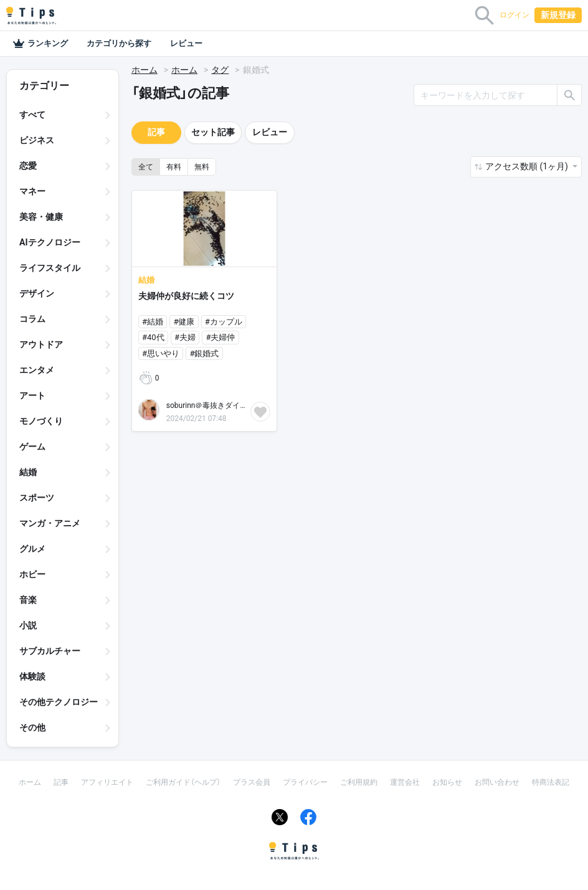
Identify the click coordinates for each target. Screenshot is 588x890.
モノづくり (41, 421)
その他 (32, 727)
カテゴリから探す (119, 43)
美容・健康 (41, 217)
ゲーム (32, 447)
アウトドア (41, 344)
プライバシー (305, 782)
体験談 (32, 676)
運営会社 (405, 782)
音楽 (28, 600)
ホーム (145, 70)
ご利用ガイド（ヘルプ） (183, 782)
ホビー (32, 574)
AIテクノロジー (50, 242)
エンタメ (37, 370)
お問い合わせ (497, 782)
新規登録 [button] (558, 15)
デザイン (37, 293)
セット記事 (213, 132)
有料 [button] (174, 167)
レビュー (186, 43)
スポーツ (37, 498)
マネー (32, 191)
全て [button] (146, 167)
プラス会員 (252, 782)
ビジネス (37, 140)
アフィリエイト (107, 782)
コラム (32, 319)
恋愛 (28, 166)
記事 (156, 132)
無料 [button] (202, 167)
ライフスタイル (50, 268)
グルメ (32, 549)
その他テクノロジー (59, 702)
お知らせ (447, 782)
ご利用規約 (359, 782)
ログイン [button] (514, 15)
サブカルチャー (50, 651)
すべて (32, 115)
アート (32, 395)
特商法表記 (551, 782)
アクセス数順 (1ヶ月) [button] (528, 166)
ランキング (40, 44)
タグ (220, 70)
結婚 (28, 472)
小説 (28, 625)
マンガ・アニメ (50, 523)
